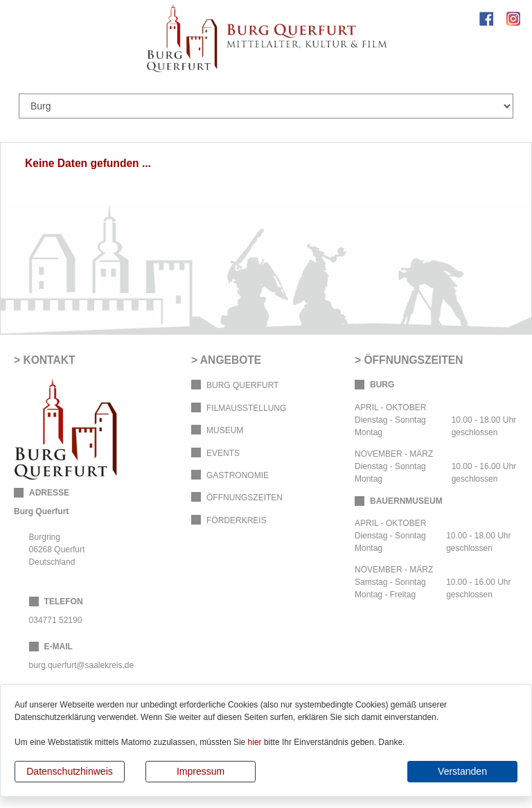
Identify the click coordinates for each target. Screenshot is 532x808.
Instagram (513, 19)
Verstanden (462, 771)
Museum (225, 430)
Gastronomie (238, 475)
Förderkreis (237, 520)
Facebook (486, 19)
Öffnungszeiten (245, 498)
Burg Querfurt (242, 385)
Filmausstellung (246, 408)
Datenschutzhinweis (70, 771)
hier (255, 742)
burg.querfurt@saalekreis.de (82, 665)
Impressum (201, 771)
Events (223, 453)
